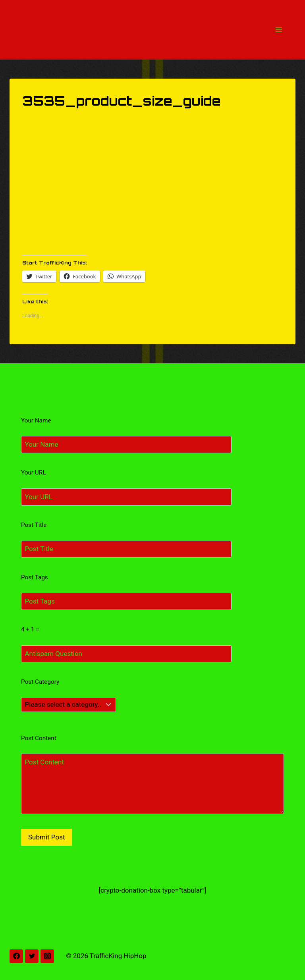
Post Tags (35, 577)
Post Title (34, 525)
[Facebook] (16, 956)
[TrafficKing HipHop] (152, 30)
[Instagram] (47, 956)
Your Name (36, 421)
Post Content (39, 738)
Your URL (33, 473)
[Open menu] (279, 30)
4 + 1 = (30, 629)
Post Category (40, 682)
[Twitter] (32, 956)
